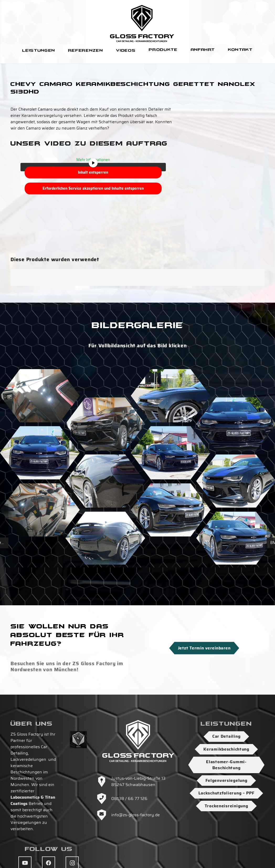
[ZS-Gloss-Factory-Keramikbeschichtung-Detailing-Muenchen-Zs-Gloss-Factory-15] (171, 396)
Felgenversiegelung (226, 780)
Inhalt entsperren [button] (93, 172)
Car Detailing (226, 736)
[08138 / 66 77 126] (104, 799)
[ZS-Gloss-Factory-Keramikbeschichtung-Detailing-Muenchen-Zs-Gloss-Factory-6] (171, 510)
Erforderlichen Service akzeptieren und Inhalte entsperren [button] (93, 188)
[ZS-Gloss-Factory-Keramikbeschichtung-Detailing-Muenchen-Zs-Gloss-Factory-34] (40, 453)
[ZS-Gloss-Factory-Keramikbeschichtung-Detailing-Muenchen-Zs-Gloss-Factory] (40, 396)
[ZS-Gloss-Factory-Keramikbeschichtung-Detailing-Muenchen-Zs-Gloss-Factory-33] (171, 453)
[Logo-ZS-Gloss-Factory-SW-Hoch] (142, 23)
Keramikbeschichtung (226, 749)
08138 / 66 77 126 (129, 799)
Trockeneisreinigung (226, 806)
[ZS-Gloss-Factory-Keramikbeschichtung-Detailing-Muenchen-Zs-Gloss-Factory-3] (105, 424)
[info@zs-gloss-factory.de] (104, 815)
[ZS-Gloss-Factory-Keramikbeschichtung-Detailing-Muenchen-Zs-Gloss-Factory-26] (105, 481)
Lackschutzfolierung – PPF (226, 793)
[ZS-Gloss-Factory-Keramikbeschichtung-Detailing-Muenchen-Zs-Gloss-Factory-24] (105, 538)
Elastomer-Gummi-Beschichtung (226, 765)
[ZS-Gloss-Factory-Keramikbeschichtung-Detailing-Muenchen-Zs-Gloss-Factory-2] (40, 510)
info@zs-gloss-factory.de (136, 815)
